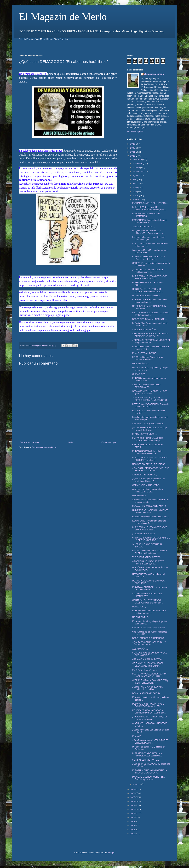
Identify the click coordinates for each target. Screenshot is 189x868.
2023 (133, 156)
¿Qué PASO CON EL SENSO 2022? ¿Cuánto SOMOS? (149, 644)
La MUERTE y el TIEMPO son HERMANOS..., (146, 215)
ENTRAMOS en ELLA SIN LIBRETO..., (150, 203)
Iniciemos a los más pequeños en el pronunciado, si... (149, 238)
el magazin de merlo (154, 74)
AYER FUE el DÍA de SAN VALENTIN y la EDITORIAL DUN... (150, 682)
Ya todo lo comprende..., (143, 227)
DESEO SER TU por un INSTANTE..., (150, 319)
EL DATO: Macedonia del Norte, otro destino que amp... (149, 612)
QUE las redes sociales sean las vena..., (151, 517)
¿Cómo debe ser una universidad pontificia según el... (147, 271)
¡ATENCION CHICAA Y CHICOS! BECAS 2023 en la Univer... (147, 664)
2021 (133, 793)
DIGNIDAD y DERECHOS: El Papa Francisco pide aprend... (148, 778)
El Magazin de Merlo (63, 17)
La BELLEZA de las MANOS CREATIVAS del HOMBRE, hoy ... (149, 208)
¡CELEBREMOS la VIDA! (144, 534)
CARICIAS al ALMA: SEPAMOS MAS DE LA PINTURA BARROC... (151, 539)
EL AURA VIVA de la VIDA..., (145, 353)
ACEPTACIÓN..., (140, 649)
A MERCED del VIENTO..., (144, 475)
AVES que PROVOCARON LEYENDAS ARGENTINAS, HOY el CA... (150, 335)
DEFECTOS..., (139, 607)
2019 (133, 801)
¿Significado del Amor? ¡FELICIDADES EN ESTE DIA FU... (150, 741)
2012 (133, 830)
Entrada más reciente (30, 442)
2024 (133, 152)
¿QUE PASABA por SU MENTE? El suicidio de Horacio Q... (148, 480)
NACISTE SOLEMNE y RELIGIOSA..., (150, 464)
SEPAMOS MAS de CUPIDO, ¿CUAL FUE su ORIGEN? (149, 654)
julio (135, 180)
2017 (133, 810)
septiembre (138, 172)
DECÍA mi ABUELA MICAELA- (146, 693)
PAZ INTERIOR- (140, 496)
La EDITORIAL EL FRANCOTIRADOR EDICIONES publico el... (150, 277)
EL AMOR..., (138, 736)
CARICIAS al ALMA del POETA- (147, 659)
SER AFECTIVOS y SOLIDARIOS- (148, 424)
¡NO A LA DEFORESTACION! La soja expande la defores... (149, 429)
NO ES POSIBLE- (140, 617)
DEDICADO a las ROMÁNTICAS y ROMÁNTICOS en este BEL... (148, 705)
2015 (133, 817)
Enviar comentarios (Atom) (44, 447)
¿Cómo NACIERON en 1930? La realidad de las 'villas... (147, 688)
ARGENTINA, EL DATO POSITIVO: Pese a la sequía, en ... (148, 563)
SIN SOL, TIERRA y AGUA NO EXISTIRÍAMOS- (146, 386)
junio (135, 184)
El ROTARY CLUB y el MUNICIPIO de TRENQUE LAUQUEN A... (150, 772)
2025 (133, 148)
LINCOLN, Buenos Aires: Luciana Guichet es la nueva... (147, 358)
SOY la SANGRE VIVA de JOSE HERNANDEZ (147, 595)
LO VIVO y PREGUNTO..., (144, 670)
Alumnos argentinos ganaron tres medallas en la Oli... (147, 490)
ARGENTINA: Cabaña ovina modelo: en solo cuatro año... (150, 501)
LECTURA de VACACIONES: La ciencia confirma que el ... (151, 314)
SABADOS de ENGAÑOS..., (145, 330)
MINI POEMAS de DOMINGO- (146, 296)
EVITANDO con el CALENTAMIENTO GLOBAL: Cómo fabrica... (149, 552)
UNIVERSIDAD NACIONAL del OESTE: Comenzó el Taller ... (150, 512)
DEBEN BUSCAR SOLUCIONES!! (148, 638)
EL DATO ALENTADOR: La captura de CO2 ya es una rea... (150, 589)
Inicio (70, 442)
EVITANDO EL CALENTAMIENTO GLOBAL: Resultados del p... (148, 439)
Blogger (111, 853)
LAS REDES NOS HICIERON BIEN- (149, 628)
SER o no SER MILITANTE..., (146, 760)
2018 (133, 805)
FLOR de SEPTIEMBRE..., (144, 434)
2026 (133, 144)
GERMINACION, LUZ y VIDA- (146, 485)
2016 (133, 814)
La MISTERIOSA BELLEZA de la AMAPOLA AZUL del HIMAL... (147, 755)
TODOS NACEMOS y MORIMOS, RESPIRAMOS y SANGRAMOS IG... (150, 399)
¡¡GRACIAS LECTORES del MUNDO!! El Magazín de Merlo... (151, 341)
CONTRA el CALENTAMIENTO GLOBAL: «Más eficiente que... (148, 601)
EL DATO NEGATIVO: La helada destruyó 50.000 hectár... (147, 452)
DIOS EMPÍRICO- (140, 364)
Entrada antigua (109, 442)
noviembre (138, 163)
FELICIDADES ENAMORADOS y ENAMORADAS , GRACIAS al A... (149, 712)
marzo (136, 196)
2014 (133, 822)
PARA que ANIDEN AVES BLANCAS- (149, 506)
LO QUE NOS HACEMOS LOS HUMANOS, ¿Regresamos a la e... (149, 232)
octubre (136, 168)
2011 (133, 834)
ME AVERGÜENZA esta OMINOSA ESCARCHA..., (148, 582)
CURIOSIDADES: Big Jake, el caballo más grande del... (149, 301)
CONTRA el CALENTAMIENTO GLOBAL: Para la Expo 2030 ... (148, 290)
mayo (136, 188)
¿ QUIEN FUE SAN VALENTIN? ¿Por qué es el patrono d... (149, 718)
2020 (133, 797)
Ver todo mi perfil (135, 131)
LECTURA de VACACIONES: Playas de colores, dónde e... (150, 405)
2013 (133, 826)
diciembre (137, 160)
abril (135, 192)
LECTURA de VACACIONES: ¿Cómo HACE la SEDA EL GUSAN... (149, 675)
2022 (133, 789)
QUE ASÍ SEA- (139, 374)
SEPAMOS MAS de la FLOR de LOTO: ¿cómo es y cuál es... (150, 392)
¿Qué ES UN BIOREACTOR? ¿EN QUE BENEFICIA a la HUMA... (151, 469)
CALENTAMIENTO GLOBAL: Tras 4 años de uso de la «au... (149, 258)
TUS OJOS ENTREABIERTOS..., (147, 557)
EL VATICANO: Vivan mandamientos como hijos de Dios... (149, 522)
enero (136, 784)
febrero (136, 200)
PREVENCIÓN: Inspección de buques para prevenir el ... (150, 221)
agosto (136, 175)
